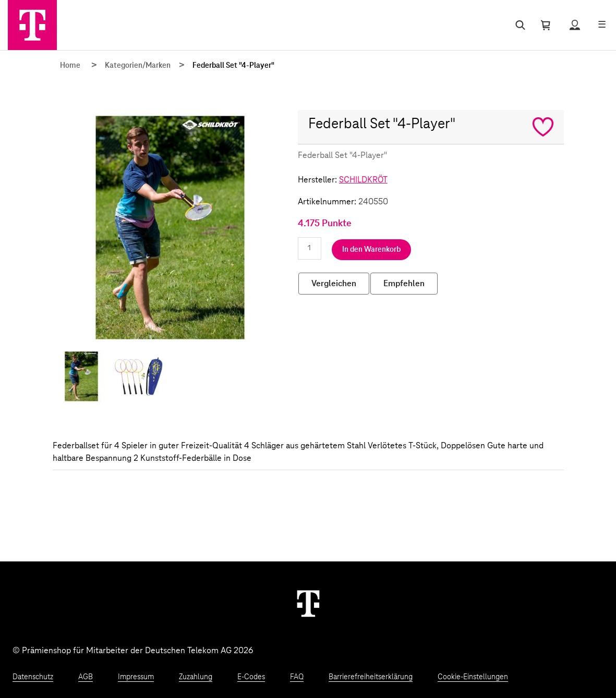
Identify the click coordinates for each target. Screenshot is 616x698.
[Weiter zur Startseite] (308, 603)
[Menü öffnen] (602, 25)
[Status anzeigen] (575, 25)
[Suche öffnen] (518, 25)
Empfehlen (404, 284)
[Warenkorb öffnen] (546, 25)
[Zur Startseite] (32, 25)
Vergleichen (334, 284)
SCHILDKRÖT (363, 180)
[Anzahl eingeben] (310, 248)
